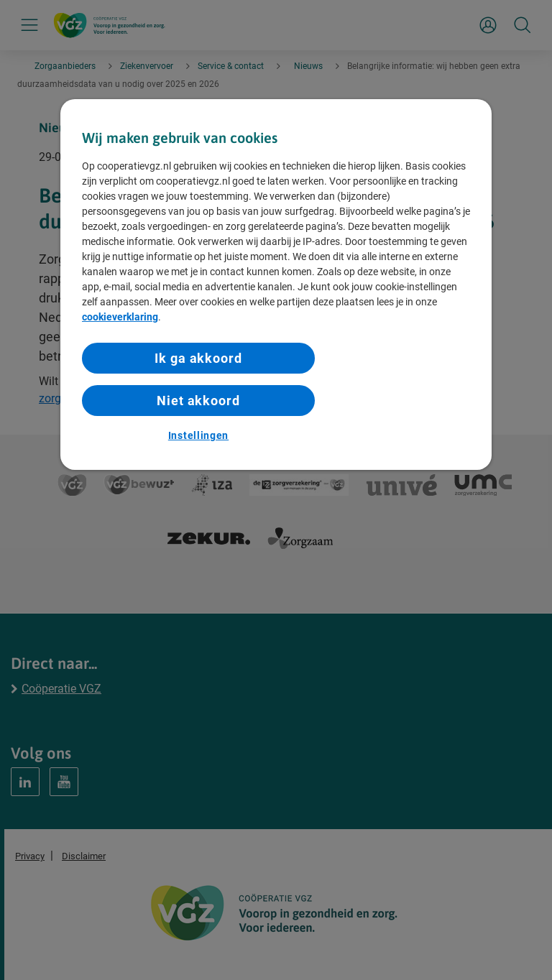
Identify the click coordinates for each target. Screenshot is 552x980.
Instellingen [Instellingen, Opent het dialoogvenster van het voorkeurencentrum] (198, 435)
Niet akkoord (198, 401)
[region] (276, 285)
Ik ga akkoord (198, 358)
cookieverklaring (120, 317)
